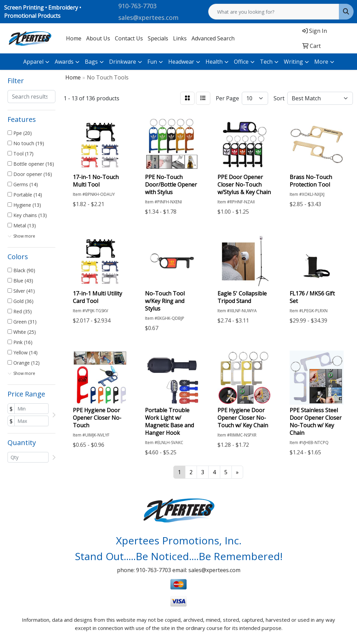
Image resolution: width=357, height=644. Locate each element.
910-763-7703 (137, 6)
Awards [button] (64, 62)
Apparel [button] (33, 62)
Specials (158, 38)
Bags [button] (91, 62)
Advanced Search (213, 38)
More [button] (321, 62)
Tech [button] (266, 62)
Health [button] (214, 62)
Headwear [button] (181, 62)
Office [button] (241, 62)
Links (180, 38)
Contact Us (129, 38)
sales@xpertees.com (148, 17)
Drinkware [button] (123, 62)
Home (74, 38)
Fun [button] (152, 62)
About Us (98, 38)
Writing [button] (293, 62)
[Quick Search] (274, 12)
